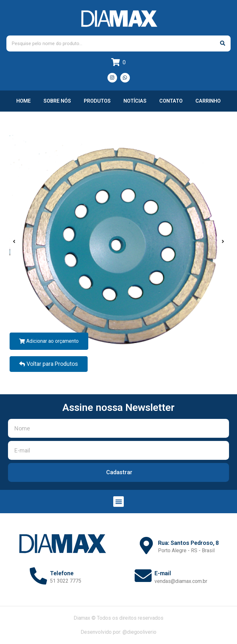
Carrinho (208, 101)
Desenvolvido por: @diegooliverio (119, 632)
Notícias (135, 101)
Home (24, 101)
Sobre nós (57, 101)
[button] (119, 502)
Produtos (97, 101)
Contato (171, 101)
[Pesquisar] (223, 43)
